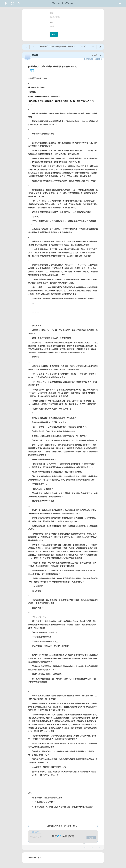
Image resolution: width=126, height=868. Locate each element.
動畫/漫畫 (90, 59)
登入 (54, 34)
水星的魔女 (98, 59)
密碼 (52, 23)
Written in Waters (63, 3)
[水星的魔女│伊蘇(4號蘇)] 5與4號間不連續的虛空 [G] (53, 67)
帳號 (52, 13)
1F (30, 71)
